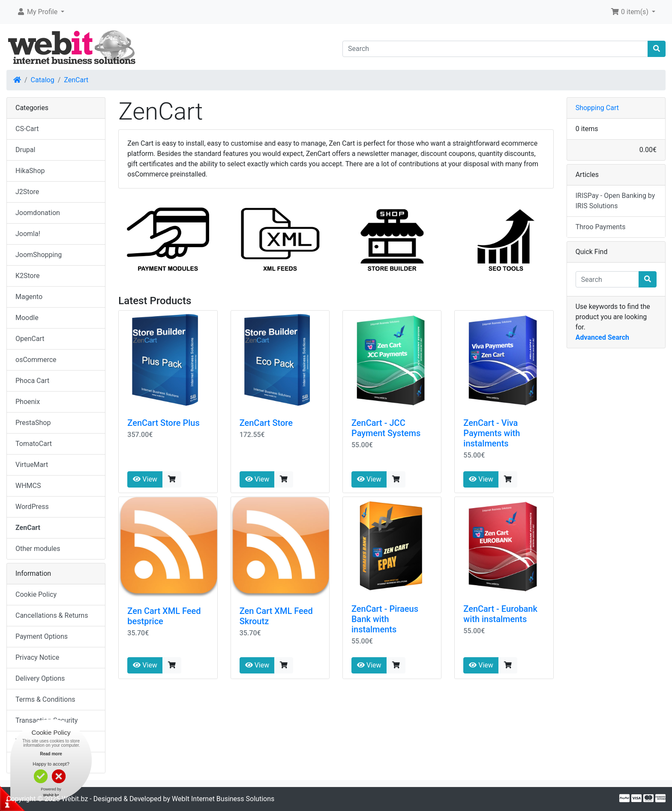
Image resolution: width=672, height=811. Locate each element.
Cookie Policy (36, 594)
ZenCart (76, 80)
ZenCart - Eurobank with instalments (500, 614)
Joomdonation (38, 213)
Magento (29, 297)
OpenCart (30, 339)
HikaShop (30, 171)
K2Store (28, 276)
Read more (51, 754)
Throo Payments (601, 227)
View (145, 479)
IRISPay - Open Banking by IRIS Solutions (615, 201)
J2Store (27, 192)
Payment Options (42, 636)
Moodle (27, 318)
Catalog (43, 80)
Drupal (25, 150)
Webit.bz (75, 799)
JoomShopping (39, 255)
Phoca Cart (32, 381)
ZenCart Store (266, 423)
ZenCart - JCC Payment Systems (386, 428)
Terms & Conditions (45, 699)
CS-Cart (27, 129)
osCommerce (36, 360)
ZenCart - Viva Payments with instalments (492, 433)
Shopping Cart (597, 108)
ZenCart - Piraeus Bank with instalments (385, 619)
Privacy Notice (37, 657)
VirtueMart (32, 465)
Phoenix (28, 402)
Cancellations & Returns (52, 615)
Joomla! (28, 234)
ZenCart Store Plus (163, 423)
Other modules (38, 549)
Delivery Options (40, 678)
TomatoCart (34, 444)
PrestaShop (33, 423)
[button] (40, 12)
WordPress (32, 507)
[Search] (495, 49)
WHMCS (28, 486)
